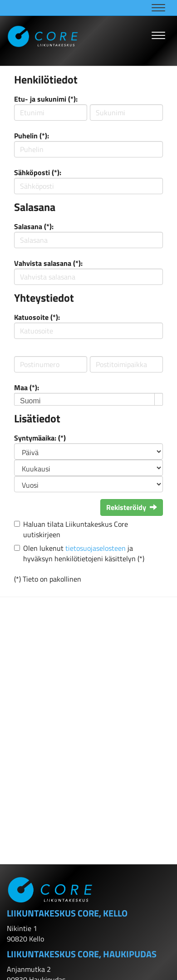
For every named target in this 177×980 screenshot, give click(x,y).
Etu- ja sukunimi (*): (46, 99)
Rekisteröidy (132, 507)
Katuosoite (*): (37, 317)
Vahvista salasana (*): (48, 263)
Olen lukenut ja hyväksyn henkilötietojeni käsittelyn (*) (84, 553)
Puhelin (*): (32, 136)
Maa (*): (27, 387)
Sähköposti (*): (38, 172)
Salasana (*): (34, 226)
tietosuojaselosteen (96, 548)
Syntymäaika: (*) (40, 438)
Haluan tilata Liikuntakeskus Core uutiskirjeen (76, 529)
